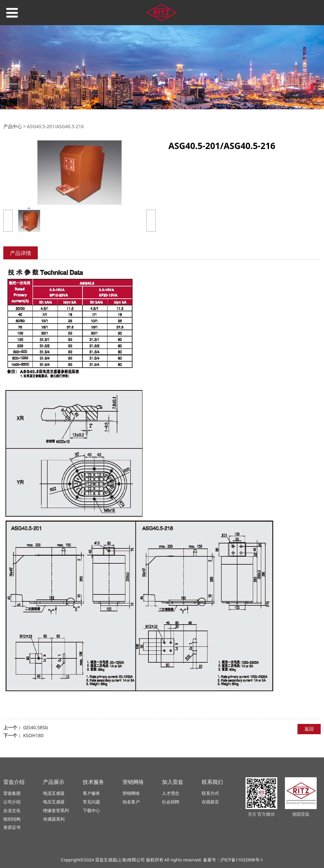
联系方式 (210, 793)
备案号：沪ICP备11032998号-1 (233, 860)
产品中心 (13, 126)
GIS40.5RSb (36, 727)
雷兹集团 (12, 793)
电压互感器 (54, 802)
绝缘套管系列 (56, 810)
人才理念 (171, 793)
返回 (309, 729)
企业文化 (12, 810)
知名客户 (131, 802)
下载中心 (91, 810)
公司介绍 (12, 802)
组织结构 (12, 819)
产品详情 (21, 253)
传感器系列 (54, 819)
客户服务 (91, 793)
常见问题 (91, 802)
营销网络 (131, 793)
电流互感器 (54, 793)
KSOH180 (33, 735)
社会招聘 (171, 802)
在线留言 (210, 802)
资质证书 (12, 827)
